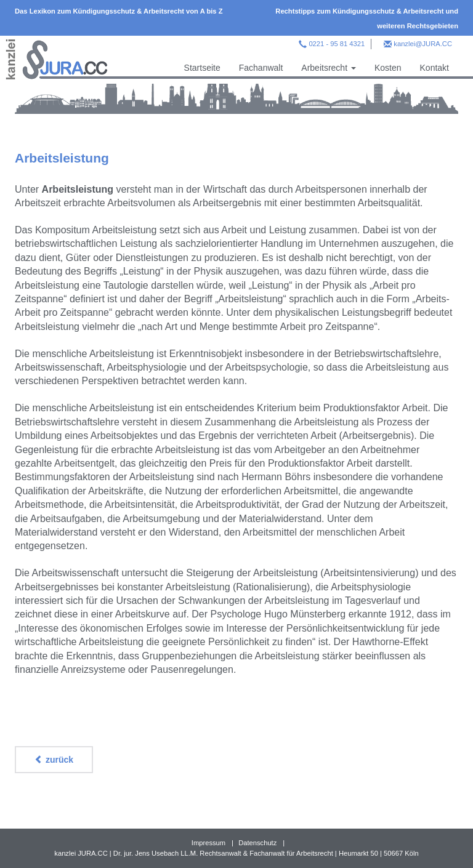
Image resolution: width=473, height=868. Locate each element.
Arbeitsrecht (329, 68)
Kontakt (435, 68)
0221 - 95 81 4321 (337, 44)
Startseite (202, 68)
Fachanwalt (261, 68)
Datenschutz (257, 843)
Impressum (208, 843)
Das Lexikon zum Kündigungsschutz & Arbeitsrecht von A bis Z (119, 11)
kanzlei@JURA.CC (423, 44)
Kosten (388, 68)
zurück (54, 760)
